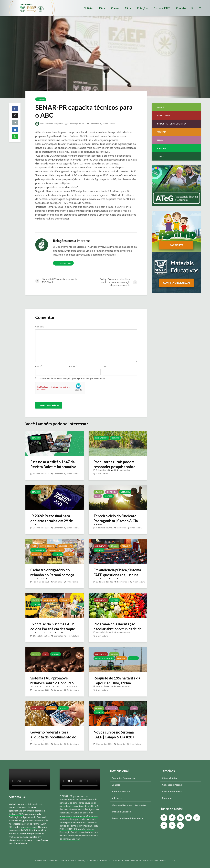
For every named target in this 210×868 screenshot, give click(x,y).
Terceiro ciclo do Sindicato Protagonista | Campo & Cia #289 (116, 521)
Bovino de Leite (65, 546)
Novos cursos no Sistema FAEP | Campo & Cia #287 (114, 735)
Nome (39, 366)
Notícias (89, 8)
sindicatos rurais (29, 827)
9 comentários (123, 470)
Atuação (99, 492)
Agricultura (101, 546)
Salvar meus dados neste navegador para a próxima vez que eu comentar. (72, 378)
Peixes (47, 554)
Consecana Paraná (172, 785)
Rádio (98, 496)
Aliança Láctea (170, 778)
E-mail (73, 366)
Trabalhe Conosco (121, 812)
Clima (128, 8)
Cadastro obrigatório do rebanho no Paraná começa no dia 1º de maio (52, 575)
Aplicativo (117, 798)
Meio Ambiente (101, 438)
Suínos (69, 554)
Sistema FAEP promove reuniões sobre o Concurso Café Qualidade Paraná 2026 (54, 683)
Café (46, 654)
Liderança (125, 492)
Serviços (41, 99)
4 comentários (123, 686)
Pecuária (36, 554)
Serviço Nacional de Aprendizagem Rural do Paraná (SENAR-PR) (29, 824)
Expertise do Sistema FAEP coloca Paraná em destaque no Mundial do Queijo (53, 629)
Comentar (94, 124)
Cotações (143, 8)
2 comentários (123, 632)
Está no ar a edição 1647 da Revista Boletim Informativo (53, 464)
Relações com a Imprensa (49, 124)
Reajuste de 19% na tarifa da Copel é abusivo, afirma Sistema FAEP (117, 683)
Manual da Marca (121, 792)
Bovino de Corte (47, 546)
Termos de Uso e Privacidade (127, 818)
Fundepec (167, 798)
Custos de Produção (104, 658)
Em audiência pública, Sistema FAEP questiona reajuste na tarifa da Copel (117, 575)
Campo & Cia (112, 492)
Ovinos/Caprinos (56, 550)
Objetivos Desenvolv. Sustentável (129, 805)
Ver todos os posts (63, 263)
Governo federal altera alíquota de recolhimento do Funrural (53, 737)
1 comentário (123, 582)
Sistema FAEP (162, 8)
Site (105, 366)
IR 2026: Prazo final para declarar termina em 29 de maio (52, 521)
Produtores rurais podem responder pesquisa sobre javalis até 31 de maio (115, 467)
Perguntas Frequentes (123, 778)
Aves (34, 546)
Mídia (102, 8)
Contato (181, 8)
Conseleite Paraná (172, 792)
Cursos (115, 8)
